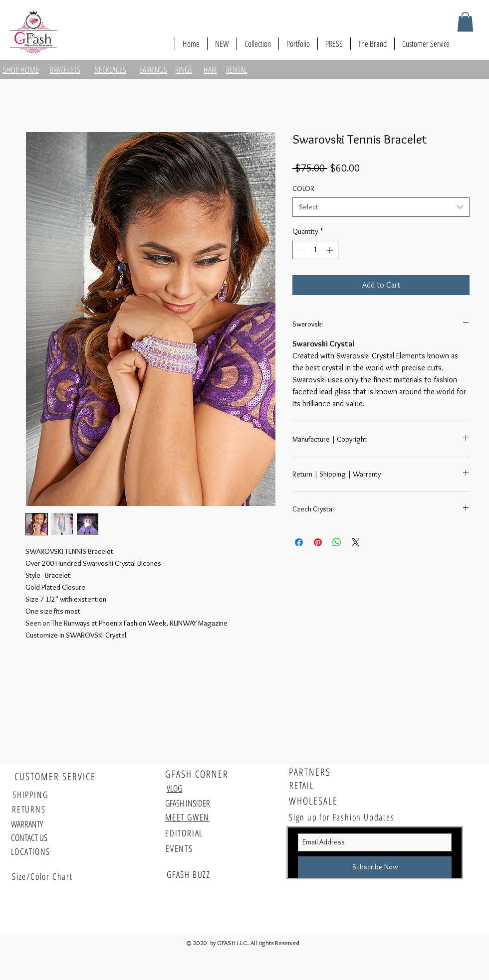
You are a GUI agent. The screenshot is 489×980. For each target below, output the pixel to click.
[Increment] (331, 250)
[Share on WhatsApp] (337, 542)
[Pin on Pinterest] (318, 542)
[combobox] (381, 207)
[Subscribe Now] (375, 867)
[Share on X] (356, 542)
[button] (465, 22)
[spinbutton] (315, 250)
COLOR (303, 188)
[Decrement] (300, 250)
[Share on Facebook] (299, 542)
